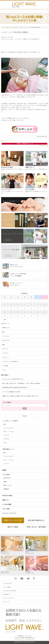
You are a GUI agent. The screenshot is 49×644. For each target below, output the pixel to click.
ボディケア (5, 349)
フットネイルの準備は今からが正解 (11, 392)
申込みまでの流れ (7, 496)
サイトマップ (6, 602)
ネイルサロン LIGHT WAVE (10, 591)
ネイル (4, 370)
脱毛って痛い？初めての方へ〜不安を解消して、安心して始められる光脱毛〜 (22, 383)
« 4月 (4, 320)
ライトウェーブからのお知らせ (10, 362)
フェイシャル (6, 336)
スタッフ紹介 (6, 509)
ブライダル (6, 439)
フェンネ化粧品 (7, 587)
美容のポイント (6, 328)
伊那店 (5, 482)
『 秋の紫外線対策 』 (42, 146)
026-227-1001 (31, 573)
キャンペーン (6, 357)
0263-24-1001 (21, 639)
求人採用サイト (7, 594)
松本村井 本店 (7, 478)
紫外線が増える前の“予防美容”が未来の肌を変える (15, 388)
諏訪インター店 (7, 485)
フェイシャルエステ (8, 428)
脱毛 (3, 332)
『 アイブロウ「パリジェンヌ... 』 (10, 141)
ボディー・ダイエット (9, 432)
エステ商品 (5, 366)
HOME (25, 416)
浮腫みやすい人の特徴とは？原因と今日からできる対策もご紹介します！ (21, 396)
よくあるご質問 (7, 504)
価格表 (4, 470)
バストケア (5, 353)
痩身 (3, 345)
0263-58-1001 (6, 553)
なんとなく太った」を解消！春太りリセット (13, 379)
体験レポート (6, 500)
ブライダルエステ (7, 583)
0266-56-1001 (6, 573)
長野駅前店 (6, 489)
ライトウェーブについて (9, 513)
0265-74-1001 (31, 553)
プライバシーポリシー (9, 598)
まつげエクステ (6, 340)
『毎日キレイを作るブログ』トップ (24, 144)
